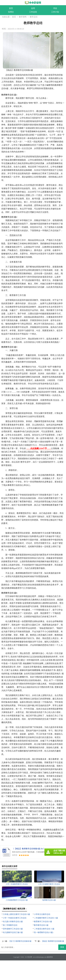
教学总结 (34, 17)
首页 (11, 8)
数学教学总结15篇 (41, 925)
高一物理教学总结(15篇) (44, 932)
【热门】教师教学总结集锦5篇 (20, 941)
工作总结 (33, 12)
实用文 (11, 12)
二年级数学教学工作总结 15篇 (46, 918)
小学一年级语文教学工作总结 (15, 918)
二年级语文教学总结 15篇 (44, 929)
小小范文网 (28, 957)
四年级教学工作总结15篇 (13, 929)
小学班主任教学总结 (42, 914)
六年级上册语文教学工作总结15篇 (16, 914)
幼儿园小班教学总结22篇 (13, 922)
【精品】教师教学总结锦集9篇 (53, 941)
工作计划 (55, 12)
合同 (33, 8)
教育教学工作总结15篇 (43, 922)
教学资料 (23, 17)
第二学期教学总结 (10, 925)
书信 (55, 8)
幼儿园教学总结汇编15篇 (13, 932)
